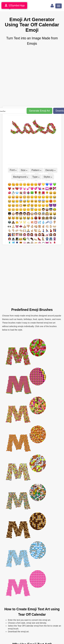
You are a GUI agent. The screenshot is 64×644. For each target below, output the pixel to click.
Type (36, 177)
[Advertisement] (27, 76)
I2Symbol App (14, 5)
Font (13, 170)
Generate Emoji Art (39, 111)
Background (21, 177)
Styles (48, 177)
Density (50, 170)
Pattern (36, 170)
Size (24, 170)
